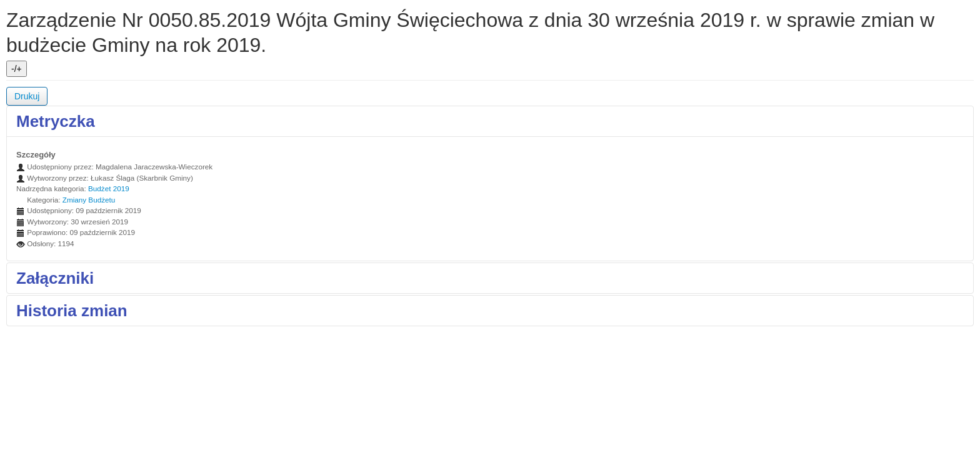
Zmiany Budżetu (89, 200)
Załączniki (55, 278)
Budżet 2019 (109, 188)
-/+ (17, 69)
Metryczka (56, 121)
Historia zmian (72, 311)
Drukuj (27, 96)
